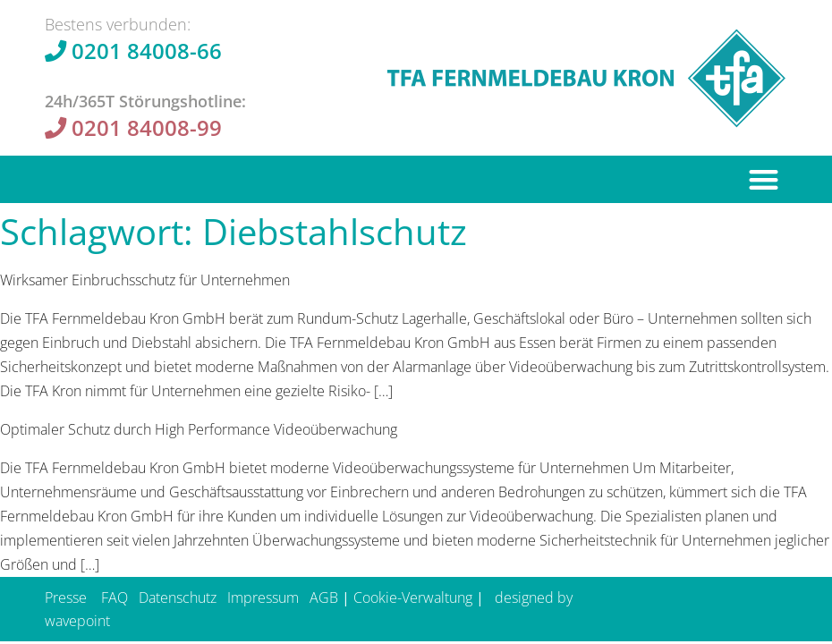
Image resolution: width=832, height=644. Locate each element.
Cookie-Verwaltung (413, 597)
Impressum (263, 597)
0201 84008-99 (147, 127)
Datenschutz (178, 597)
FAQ (115, 597)
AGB (324, 597)
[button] (764, 179)
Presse (66, 597)
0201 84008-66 (147, 51)
